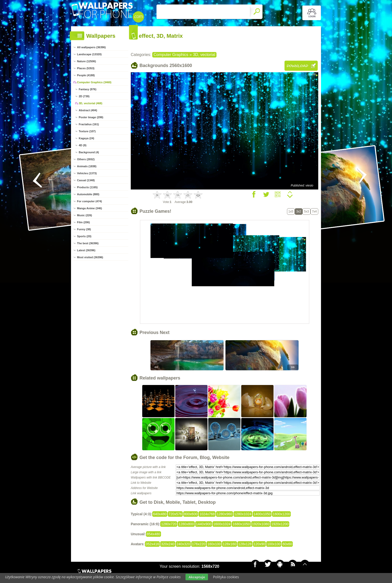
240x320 (183, 544)
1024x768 (207, 514)
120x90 (259, 544)
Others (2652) (86, 159)
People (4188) (86, 75)
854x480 (153, 534)
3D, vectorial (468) (90, 103)
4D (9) (83, 145)
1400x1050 (262, 514)
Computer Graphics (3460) (94, 82)
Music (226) (84, 215)
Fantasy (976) (87, 89)
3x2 (299, 211)
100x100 (274, 544)
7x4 (314, 211)
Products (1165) (87, 187)
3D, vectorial (204, 55)
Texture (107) (87, 131)
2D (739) (84, 96)
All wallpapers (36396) (91, 47)
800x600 (191, 514)
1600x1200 (281, 514)
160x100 (214, 544)
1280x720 (169, 524)
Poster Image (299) (91, 117)
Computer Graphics (171, 55)
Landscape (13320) (89, 54)
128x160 (229, 544)
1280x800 (186, 524)
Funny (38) (84, 229)
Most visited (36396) (90, 257)
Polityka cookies (226, 577)
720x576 (175, 514)
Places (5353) (86, 68)
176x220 (199, 544)
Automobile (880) (88, 194)
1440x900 (204, 524)
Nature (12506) (86, 61)
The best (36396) (88, 243)
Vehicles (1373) (87, 173)
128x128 (245, 544)
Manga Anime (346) (89, 208)
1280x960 (224, 514)
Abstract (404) (88, 110)
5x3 (306, 211)
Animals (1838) (87, 166)
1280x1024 (243, 514)
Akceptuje (197, 577)
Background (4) (89, 152)
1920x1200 (280, 524)
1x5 (291, 211)
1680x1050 (241, 524)
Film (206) (83, 222)
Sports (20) (84, 236)
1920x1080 (261, 524)
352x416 (152, 544)
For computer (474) (89, 201)
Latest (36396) (86, 250)
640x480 (160, 514)
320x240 (168, 544)
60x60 (287, 544)
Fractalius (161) (89, 124)
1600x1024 (222, 524)
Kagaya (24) (86, 138)
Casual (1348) (86, 180)
